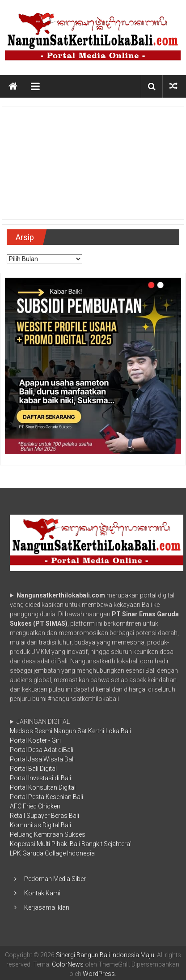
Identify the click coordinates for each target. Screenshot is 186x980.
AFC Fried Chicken (35, 806)
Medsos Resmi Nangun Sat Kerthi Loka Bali (70, 731)
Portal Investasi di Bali (40, 778)
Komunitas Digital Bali (40, 825)
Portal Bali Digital (33, 769)
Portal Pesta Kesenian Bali (46, 797)
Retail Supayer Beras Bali (44, 816)
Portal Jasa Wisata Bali (42, 759)
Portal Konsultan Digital (43, 787)
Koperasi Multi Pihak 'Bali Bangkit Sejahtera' (71, 844)
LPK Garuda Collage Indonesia (52, 853)
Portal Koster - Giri (35, 740)
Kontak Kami (42, 893)
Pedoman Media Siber (55, 879)
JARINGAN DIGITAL (71, 787)
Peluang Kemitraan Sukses (48, 834)
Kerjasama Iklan (47, 907)
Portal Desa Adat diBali (42, 750)
